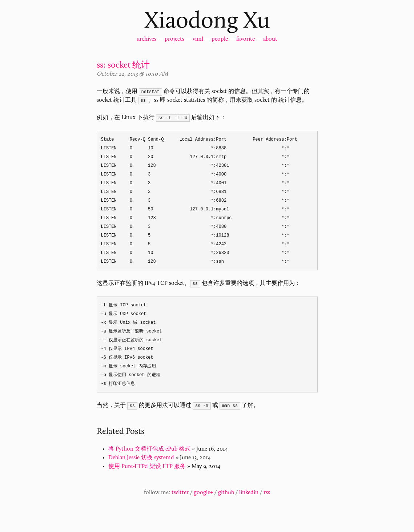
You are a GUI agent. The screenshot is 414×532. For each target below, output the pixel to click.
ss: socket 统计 (123, 65)
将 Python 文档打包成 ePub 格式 (149, 449)
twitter (180, 493)
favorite (246, 39)
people (220, 39)
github (226, 493)
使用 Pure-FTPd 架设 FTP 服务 (147, 467)
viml (198, 39)
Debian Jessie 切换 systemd (141, 458)
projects (174, 39)
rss (267, 493)
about (270, 39)
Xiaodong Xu (207, 22)
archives (147, 39)
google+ (203, 493)
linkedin (249, 493)
